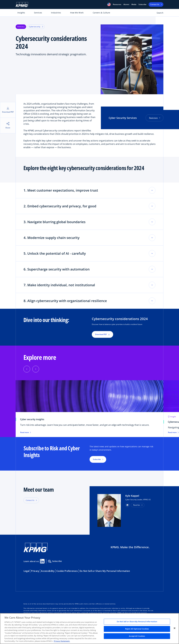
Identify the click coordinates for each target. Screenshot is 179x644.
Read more (153, 118)
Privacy (35, 571)
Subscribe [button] (97, 459)
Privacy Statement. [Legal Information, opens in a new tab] (62, 641)
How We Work (77, 13)
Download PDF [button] (102, 334)
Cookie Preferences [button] (67, 571)
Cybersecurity (36, 27)
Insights (21, 13)
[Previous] (27, 369)
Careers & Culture (101, 13)
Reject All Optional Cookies (137, 629)
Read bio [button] (137, 505)
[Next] (36, 369)
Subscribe (142, 4)
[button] (109, 4)
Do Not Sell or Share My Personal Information (105, 571)
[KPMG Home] (22, 5)
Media (134, 4)
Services (38, 13)
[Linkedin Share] (42, 561)
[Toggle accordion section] (152, 190)
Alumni (126, 4)
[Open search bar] (158, 13)
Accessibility (48, 571)
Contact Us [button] (30, 500)
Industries (56, 13)
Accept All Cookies (137, 636)
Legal (26, 571)
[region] (89, 629)
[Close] (175, 628)
